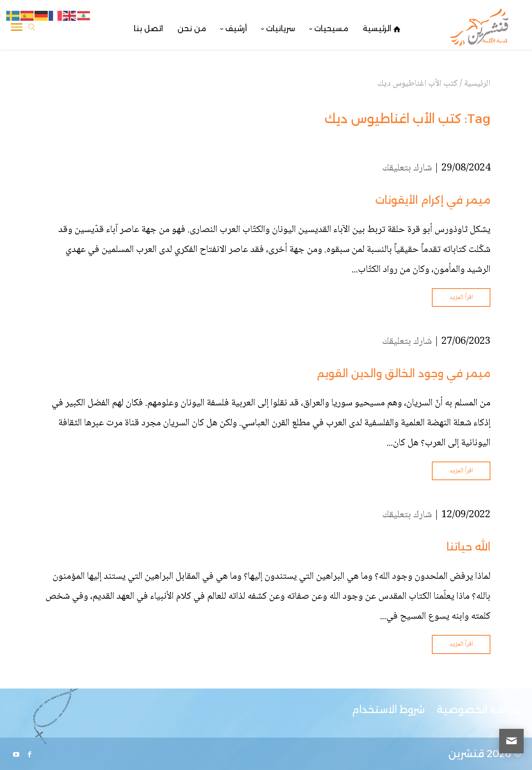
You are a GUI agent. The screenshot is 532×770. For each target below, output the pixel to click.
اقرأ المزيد (461, 297)
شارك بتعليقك (407, 168)
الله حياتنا (468, 547)
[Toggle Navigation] (17, 29)
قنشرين (466, 754)
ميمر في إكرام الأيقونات (433, 200)
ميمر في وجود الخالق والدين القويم (404, 373)
